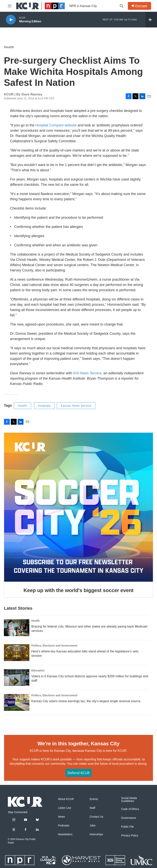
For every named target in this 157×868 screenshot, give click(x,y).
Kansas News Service (76, 406)
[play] (11, 20)
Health (9, 47)
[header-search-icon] (122, 6)
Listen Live (65, 808)
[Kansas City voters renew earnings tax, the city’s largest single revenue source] (17, 702)
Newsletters (65, 834)
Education (38, 670)
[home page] (25, 802)
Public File (128, 827)
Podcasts (64, 826)
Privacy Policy (130, 836)
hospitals (44, 406)
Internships (96, 834)
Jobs (93, 826)
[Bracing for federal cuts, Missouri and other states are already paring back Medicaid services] (17, 628)
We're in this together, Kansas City (78, 744)
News (62, 817)
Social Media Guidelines (129, 800)
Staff (92, 808)
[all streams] (151, 20)
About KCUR (66, 799)
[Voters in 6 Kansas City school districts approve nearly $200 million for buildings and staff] (17, 678)
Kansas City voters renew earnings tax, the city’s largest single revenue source (86, 701)
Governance (129, 818)
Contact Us (96, 817)
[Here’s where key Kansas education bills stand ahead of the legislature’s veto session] (17, 653)
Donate (141, 6)
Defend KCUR (78, 773)
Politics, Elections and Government (54, 646)
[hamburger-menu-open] (10, 6)
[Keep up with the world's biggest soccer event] (78, 507)
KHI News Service (87, 373)
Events (94, 799)
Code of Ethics (130, 809)
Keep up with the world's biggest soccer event (78, 590)
